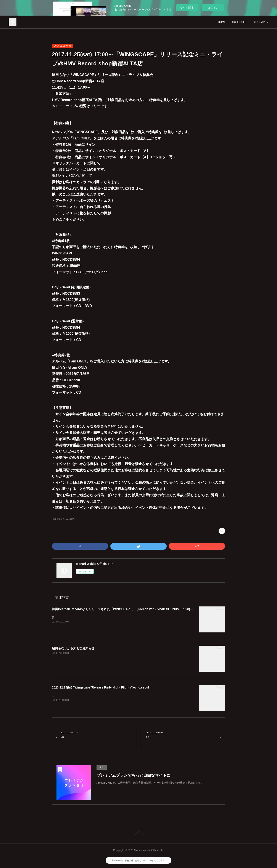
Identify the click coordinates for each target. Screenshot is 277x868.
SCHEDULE (239, 22)
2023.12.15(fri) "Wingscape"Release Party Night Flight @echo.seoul (101, 687)
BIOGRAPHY (261, 22)
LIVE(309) (57, 519)
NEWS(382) (69, 519)
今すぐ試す (187, 7)
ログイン (213, 8)
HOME (222, 22)
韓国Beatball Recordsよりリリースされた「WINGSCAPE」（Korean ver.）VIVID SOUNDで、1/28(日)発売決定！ (131, 609)
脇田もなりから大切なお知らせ (73, 648)
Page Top (138, 833)
